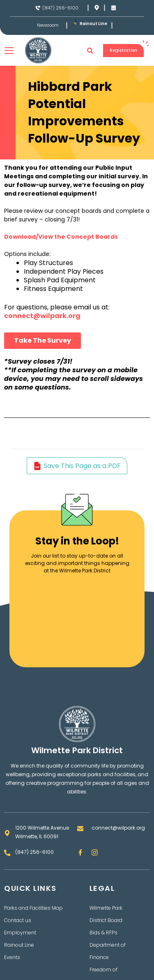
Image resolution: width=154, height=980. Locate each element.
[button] (90, 51)
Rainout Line (93, 24)
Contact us (18, 920)
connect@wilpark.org (42, 316)
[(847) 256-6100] (38, 8)
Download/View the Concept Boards (61, 237)
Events (12, 957)
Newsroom (48, 25)
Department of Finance (108, 951)
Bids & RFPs (103, 933)
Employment (20, 933)
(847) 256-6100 (60, 8)
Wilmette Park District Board (106, 914)
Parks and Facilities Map (33, 908)
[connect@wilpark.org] (80, 829)
